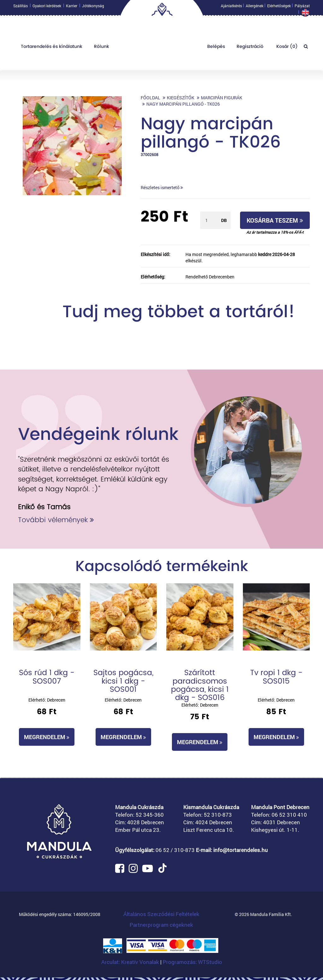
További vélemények (56, 520)
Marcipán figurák (222, 98)
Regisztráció (250, 48)
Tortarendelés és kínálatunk (52, 48)
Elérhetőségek (279, 7)
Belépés (216, 48)
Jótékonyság (93, 7)
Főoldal (150, 98)
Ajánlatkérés (231, 7)
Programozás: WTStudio (192, 962)
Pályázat (302, 7)
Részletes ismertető (162, 187)
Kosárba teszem (275, 220)
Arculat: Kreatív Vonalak (131, 962)
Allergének (255, 7)
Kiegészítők (181, 98)
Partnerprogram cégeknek (161, 925)
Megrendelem (47, 737)
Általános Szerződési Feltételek (161, 914)
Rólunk (102, 48)
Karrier (72, 7)
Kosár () (286, 48)
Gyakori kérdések (47, 7)
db (224, 220)
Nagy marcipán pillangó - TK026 (183, 104)
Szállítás (21, 7)
